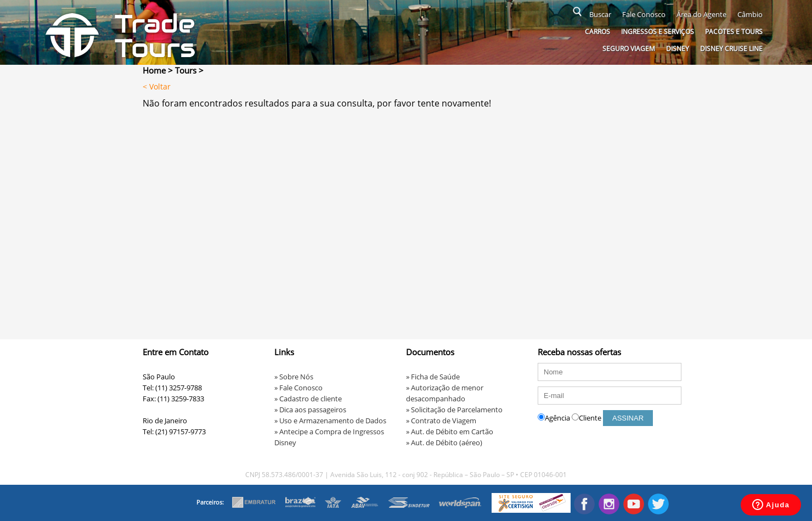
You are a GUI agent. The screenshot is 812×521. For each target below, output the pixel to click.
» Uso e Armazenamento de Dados (330, 421)
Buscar (600, 14)
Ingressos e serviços (658, 32)
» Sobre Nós (294, 377)
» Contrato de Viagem (441, 421)
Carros (597, 32)
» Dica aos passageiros (310, 410)
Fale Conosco (644, 14)
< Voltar (157, 86)
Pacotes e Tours (734, 32)
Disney (678, 49)
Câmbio (750, 14)
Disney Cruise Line (731, 49)
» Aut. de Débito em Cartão (450, 432)
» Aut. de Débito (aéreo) (444, 442)
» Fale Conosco (298, 388)
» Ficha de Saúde (433, 377)
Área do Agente (701, 14)
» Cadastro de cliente (308, 399)
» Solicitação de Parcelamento (454, 410)
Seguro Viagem (629, 49)
